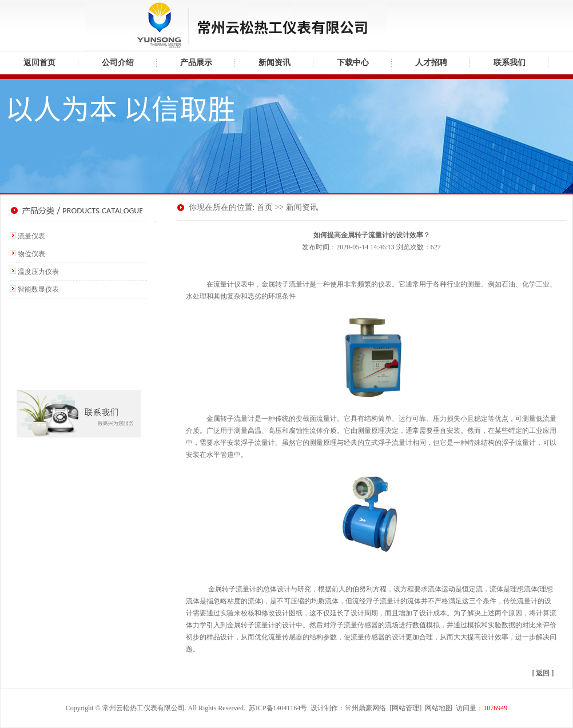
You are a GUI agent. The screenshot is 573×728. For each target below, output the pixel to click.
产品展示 (196, 63)
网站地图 (439, 708)
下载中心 (353, 63)
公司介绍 (118, 63)
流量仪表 (31, 236)
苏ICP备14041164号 (278, 708)
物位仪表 (31, 254)
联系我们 (510, 63)
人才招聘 (431, 63)
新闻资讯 (274, 63)
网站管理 (405, 708)
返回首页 (39, 63)
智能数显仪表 (38, 289)
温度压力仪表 (38, 272)
